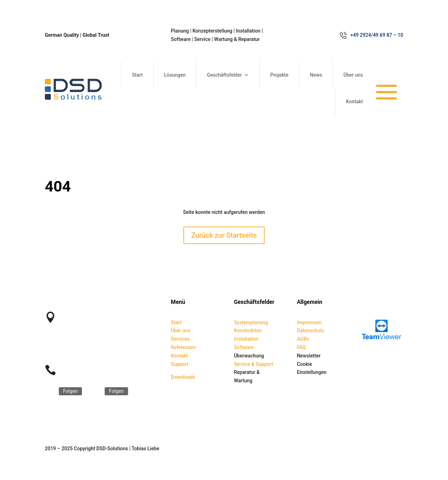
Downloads (183, 377)
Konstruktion (248, 331)
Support (180, 364)
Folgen (70, 391)
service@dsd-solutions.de (90, 350)
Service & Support (253, 364)
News (316, 75)
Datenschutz (310, 331)
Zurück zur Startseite (224, 235)
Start (137, 75)
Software (244, 347)
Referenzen (183, 347)
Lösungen (175, 75)
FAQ (301, 347)
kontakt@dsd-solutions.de (90, 342)
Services (180, 339)
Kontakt (354, 102)
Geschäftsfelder (224, 75)
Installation (246, 339)
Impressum (309, 322)
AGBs (303, 339)
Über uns (353, 75)
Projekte (279, 75)
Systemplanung (251, 322)
